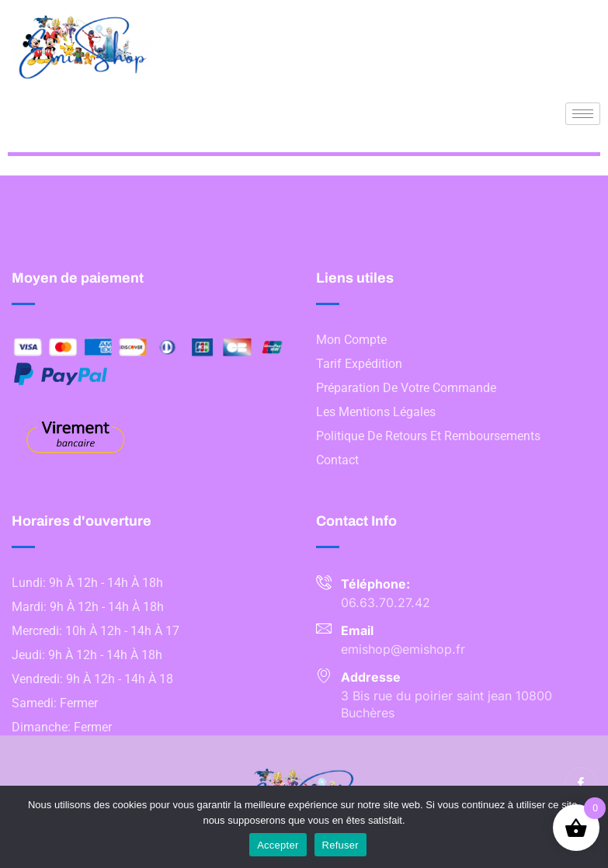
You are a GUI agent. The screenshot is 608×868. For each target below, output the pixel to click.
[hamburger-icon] (583, 114)
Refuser (340, 845)
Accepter (278, 845)
